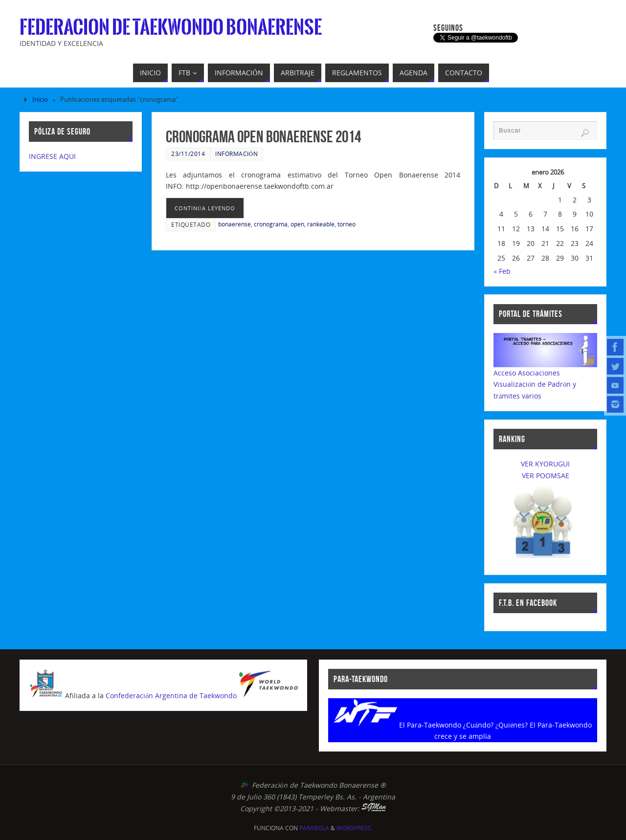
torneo (347, 224)
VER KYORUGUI (545, 464)
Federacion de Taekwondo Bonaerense (171, 27)
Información (236, 154)
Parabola (314, 828)
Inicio (40, 99)
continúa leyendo (205, 208)
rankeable (321, 224)
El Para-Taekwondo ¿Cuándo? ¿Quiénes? (464, 725)
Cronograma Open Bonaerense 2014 (263, 137)
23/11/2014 (188, 154)
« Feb (502, 271)
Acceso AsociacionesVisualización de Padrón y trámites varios (535, 385)
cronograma (271, 224)
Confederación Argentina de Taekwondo (171, 696)
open (297, 224)
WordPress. (355, 828)
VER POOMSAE (546, 475)
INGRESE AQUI (52, 156)
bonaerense (235, 224)
